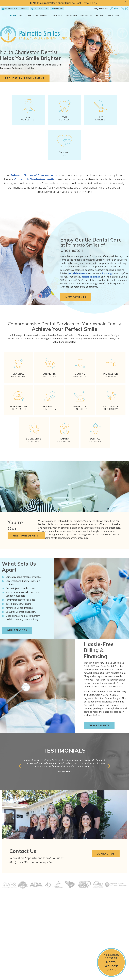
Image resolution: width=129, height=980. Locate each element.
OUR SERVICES (64, 111)
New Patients (86, 15)
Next (109, 771)
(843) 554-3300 (100, 8)
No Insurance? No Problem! (111, 963)
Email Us (57, 9)
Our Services (17, 635)
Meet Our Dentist (26, 540)
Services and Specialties (64, 15)
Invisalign (108, 278)
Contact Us (113, 15)
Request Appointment (15, 9)
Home (13, 15)
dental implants (91, 281)
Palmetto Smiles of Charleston (32, 180)
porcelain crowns (78, 278)
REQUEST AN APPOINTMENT (25, 78)
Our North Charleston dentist (35, 184)
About (22, 15)
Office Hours (40, 9)
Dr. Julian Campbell (38, 15)
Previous (20, 771)
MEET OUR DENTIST (29, 111)
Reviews (100, 15)
